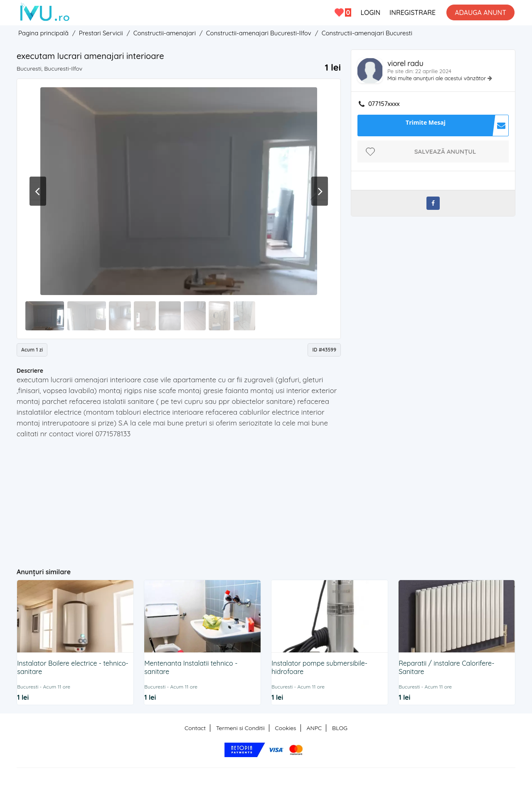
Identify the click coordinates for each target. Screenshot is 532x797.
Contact (195, 728)
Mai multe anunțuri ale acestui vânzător (437, 78)
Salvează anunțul (445, 151)
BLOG (340, 728)
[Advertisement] (179, 499)
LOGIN (370, 12)
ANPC (314, 728)
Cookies (286, 728)
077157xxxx (384, 104)
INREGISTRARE (413, 12)
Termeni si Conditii (240, 728)
